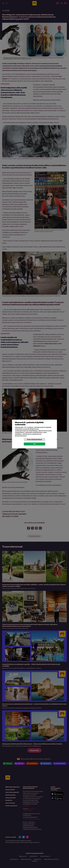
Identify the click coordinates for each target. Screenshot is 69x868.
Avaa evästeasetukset (34, 440)
